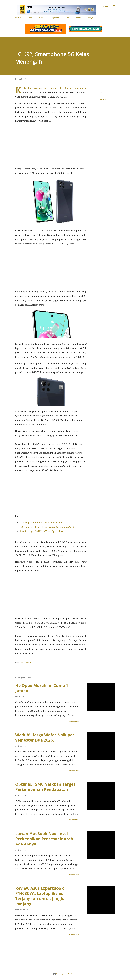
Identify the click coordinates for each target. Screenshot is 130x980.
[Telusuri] (104, 6)
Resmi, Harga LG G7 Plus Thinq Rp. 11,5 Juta (41, 531)
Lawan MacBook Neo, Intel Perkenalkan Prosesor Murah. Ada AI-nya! (45, 839)
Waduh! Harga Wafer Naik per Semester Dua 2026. (45, 737)
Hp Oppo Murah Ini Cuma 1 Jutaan (42, 688)
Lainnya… (91, 18)
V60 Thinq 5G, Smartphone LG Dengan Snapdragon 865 (48, 527)
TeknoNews (102, 100)
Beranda (18, 18)
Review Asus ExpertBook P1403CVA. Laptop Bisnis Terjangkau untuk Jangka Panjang (40, 896)
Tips (67, 18)
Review (41, 18)
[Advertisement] (51, 145)
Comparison (54, 18)
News (30, 18)
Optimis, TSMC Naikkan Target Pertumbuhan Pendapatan (45, 787)
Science (78, 18)
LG (99, 96)
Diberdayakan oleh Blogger (65, 974)
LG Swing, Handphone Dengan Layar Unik (41, 522)
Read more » (74, 721)
